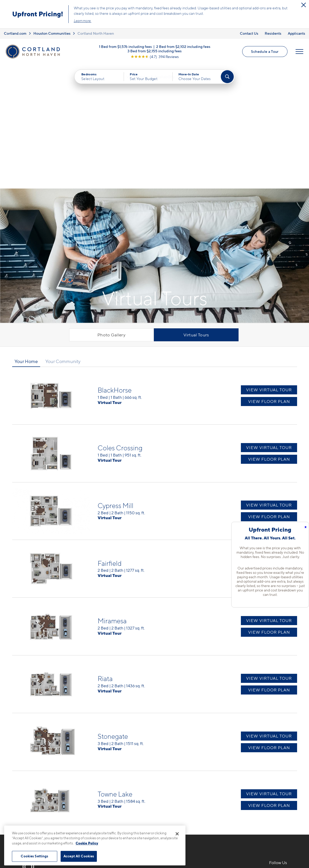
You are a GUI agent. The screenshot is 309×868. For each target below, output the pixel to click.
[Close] (177, 834)
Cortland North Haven (96, 33)
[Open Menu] (299, 52)
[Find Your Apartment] (227, 78)
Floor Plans (170, 751)
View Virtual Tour (269, 267)
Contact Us (249, 33)
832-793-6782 (104, 751)
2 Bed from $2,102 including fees (183, 47)
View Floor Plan (269, 278)
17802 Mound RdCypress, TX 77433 (107, 764)
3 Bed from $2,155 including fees (154, 51)
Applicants (296, 33)
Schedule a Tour (265, 52)
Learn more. (83, 21)
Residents (273, 33)
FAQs (219, 760)
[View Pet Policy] (133, 779)
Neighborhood (228, 751)
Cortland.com (15, 33)
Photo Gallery (111, 212)
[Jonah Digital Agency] (285, 844)
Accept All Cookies (79, 856)
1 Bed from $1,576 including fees (125, 47)
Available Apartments (180, 760)
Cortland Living (174, 797)
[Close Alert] (304, 5)
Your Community (63, 238)
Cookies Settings (34, 856)
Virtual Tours (196, 212)
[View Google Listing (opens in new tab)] (155, 57)
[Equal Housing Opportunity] (93, 779)
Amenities (169, 787)
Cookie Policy (87, 843)
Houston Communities (52, 33)
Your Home (26, 238)
